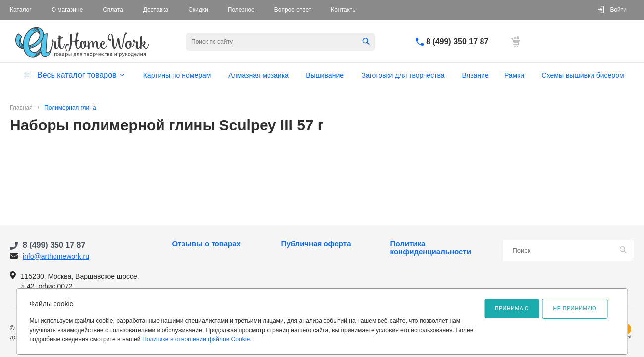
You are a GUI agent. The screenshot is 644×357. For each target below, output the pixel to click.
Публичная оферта (316, 244)
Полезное (241, 10)
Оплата (113, 10)
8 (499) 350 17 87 (457, 41)
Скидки (198, 10)
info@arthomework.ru (56, 256)
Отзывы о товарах (207, 244)
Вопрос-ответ (293, 10)
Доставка (156, 10)
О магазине (67, 10)
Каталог (21, 10)
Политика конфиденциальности (431, 248)
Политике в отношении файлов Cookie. (197, 339)
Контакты (344, 10)
